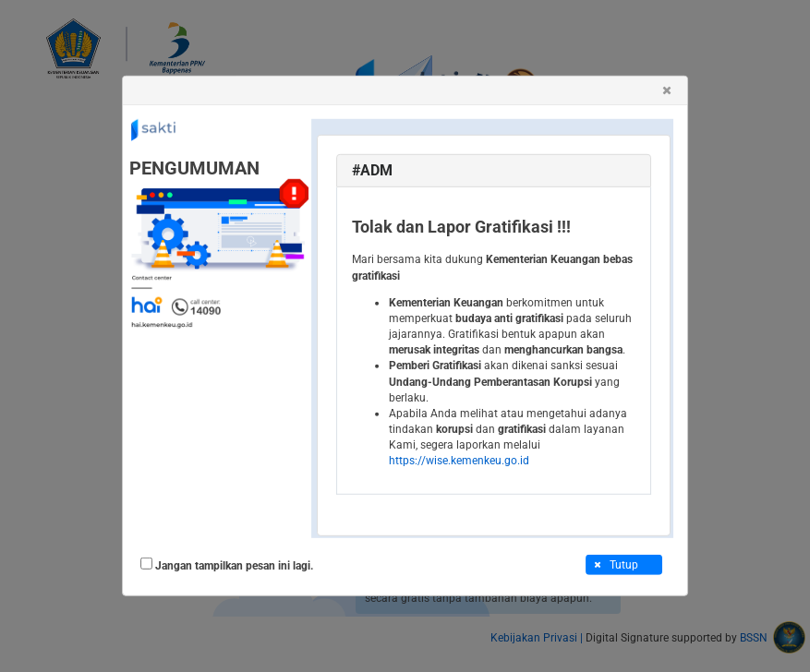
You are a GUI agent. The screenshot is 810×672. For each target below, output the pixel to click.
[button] (667, 90)
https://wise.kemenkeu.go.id (459, 461)
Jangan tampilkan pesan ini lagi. (234, 565)
